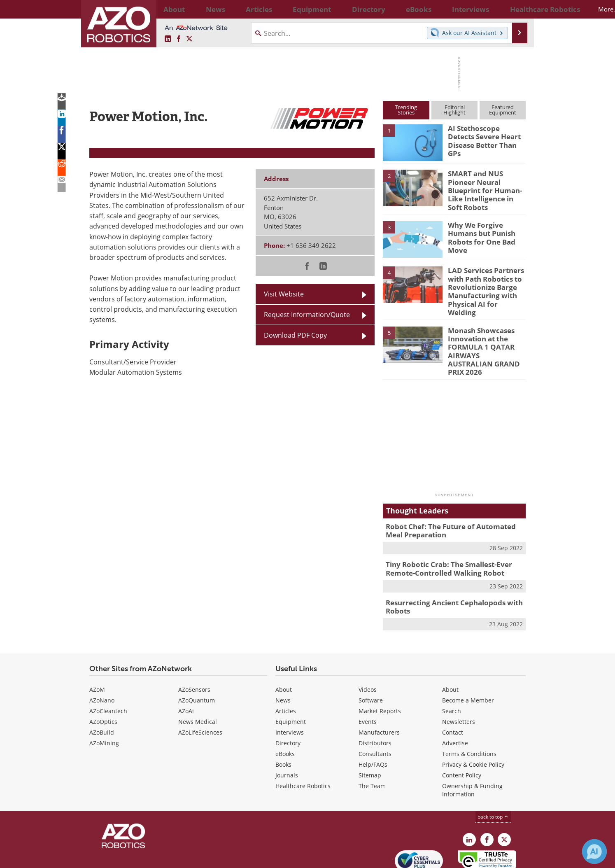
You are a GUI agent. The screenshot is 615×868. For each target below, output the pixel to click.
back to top (493, 778)
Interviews (290, 694)
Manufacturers (379, 694)
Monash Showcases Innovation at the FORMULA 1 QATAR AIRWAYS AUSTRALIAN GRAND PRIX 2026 (482, 326)
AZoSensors (194, 651)
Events (368, 683)
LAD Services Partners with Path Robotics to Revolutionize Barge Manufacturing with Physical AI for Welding (483, 279)
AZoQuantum (197, 662)
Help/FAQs (373, 726)
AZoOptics (103, 683)
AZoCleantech (108, 673)
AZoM (97, 651)
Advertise (455, 705)
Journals (287, 737)
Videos (368, 651)
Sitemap (370, 737)
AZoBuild (102, 694)
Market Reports (380, 673)
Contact (453, 694)
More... (517, 9)
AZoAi (186, 673)
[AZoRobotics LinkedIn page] (168, 39)
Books (283, 726)
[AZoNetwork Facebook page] (179, 39)
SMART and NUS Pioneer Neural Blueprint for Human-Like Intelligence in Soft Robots (486, 184)
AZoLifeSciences (200, 694)
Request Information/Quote (307, 315)
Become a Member (468, 662)
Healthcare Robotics (303, 748)
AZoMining (104, 705)
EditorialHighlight (454, 110)
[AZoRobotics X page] (189, 39)
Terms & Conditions (469, 715)
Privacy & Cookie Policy (473, 726)
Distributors (375, 705)
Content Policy (462, 737)
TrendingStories (406, 110)
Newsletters (459, 683)
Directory (288, 705)
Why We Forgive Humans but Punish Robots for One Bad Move (486, 226)
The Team (372, 748)
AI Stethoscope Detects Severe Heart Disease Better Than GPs (484, 135)
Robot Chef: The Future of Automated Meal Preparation (453, 497)
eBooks (285, 715)
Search (452, 673)
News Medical (198, 683)
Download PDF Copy (295, 335)
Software (371, 662)
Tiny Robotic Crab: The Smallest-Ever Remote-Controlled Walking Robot (443, 534)
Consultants (375, 715)
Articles (286, 673)
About (284, 651)
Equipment (291, 683)
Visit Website (284, 294)
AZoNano (102, 662)
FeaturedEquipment (503, 110)
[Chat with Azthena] (594, 852)
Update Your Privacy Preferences (152, 857)
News (283, 662)
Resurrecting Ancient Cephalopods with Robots (448, 570)
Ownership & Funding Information (472, 752)
